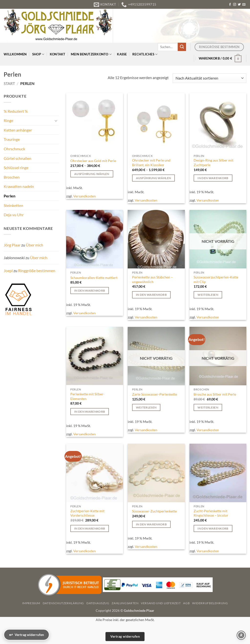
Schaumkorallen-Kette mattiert (94, 278)
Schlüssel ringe (16, 168)
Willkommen (15, 54)
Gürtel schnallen (17, 158)
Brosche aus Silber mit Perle (215, 394)
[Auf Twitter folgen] (239, 5)
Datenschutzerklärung (63, 603)
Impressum (31, 603)
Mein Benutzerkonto (91, 54)
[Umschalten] (56, 121)
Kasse (122, 54)
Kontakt (58, 54)
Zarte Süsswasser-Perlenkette (155, 394)
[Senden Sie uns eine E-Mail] (244, 5)
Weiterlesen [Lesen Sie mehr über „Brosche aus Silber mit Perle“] (208, 407)
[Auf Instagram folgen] (235, 5)
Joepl (8, 271)
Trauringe (12, 139)
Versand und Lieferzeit (161, 603)
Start (9, 83)
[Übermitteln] (182, 47)
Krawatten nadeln (19, 186)
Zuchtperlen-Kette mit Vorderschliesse (87, 513)
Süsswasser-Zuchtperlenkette (154, 511)
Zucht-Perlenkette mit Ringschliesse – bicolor (211, 513)
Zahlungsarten (125, 603)
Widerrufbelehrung (210, 603)
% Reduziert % (16, 111)
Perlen (10, 196)
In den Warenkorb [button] (213, 178)
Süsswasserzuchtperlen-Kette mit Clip (216, 279)
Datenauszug (98, 603)
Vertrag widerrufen (125, 636)
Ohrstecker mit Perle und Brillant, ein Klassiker (151, 163)
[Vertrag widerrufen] (26, 635)
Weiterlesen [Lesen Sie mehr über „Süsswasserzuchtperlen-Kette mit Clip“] (208, 295)
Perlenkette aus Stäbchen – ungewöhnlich (152, 279)
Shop (38, 54)
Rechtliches (145, 54)
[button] (220, 58)
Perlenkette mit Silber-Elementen (87, 396)
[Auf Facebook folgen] (230, 5)
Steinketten (13, 205)
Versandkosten (84, 196)
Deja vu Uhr (14, 215)
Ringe (8, 120)
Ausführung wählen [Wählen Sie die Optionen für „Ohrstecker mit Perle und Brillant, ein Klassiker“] (154, 178)
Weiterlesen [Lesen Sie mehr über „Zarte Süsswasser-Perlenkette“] (146, 407)
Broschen (12, 177)
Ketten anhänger (18, 130)
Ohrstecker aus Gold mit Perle (93, 161)
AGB (186, 603)
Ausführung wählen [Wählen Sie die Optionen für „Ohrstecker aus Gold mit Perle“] (92, 174)
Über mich (35, 245)
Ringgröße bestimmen (37, 271)
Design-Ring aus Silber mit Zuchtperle (214, 163)
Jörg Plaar (12, 245)
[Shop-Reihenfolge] (209, 78)
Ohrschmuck (14, 149)
